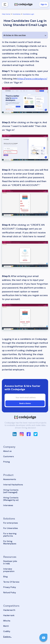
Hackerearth (9, 610)
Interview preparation (9, 570)
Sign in (44, 4)
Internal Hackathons (13, 485)
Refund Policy (10, 593)
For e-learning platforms (10, 535)
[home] (23, 5)
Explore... (7, 637)
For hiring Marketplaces (10, 543)
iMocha (7, 621)
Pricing (6, 462)
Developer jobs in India (10, 563)
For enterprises (11, 523)
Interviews (8, 506)
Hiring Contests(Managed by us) (11, 499)
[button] (5, 4)
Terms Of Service (11, 582)
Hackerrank (9, 616)
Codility (7, 632)
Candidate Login (28, 14)
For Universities (11, 529)
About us (7, 452)
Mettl (6, 626)
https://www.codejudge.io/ (32, 79)
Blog (5, 577)
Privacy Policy (10, 588)
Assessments (10, 480)
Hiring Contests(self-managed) (11, 492)
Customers (9, 457)
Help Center (6, 14)
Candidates (16, 14)
